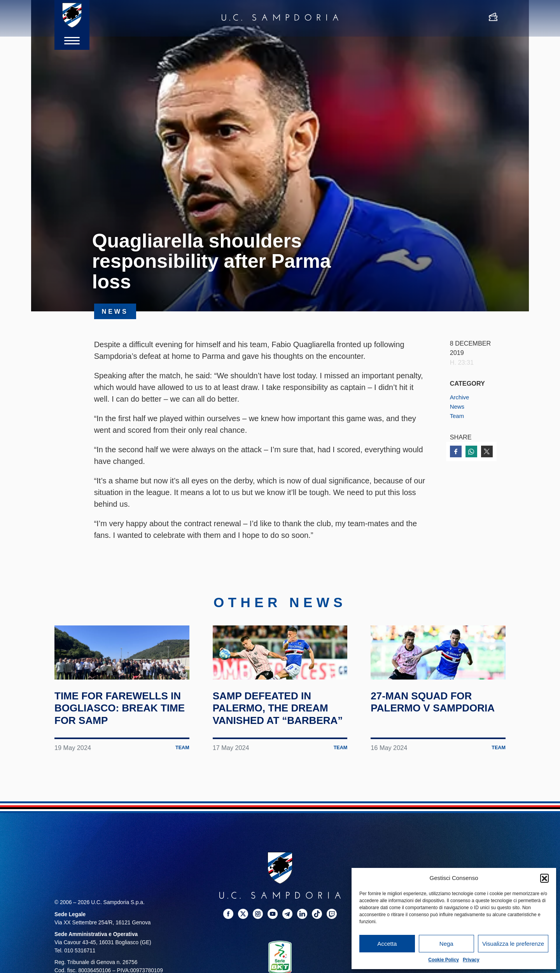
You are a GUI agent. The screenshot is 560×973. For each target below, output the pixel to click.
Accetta (387, 944)
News (458, 406)
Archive (460, 397)
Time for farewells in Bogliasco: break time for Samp (122, 738)
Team (458, 416)
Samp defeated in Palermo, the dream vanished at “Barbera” (279, 744)
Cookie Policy (444, 960)
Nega (446, 944)
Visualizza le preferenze (513, 944)
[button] (544, 878)
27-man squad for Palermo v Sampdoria (429, 738)
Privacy (471, 960)
